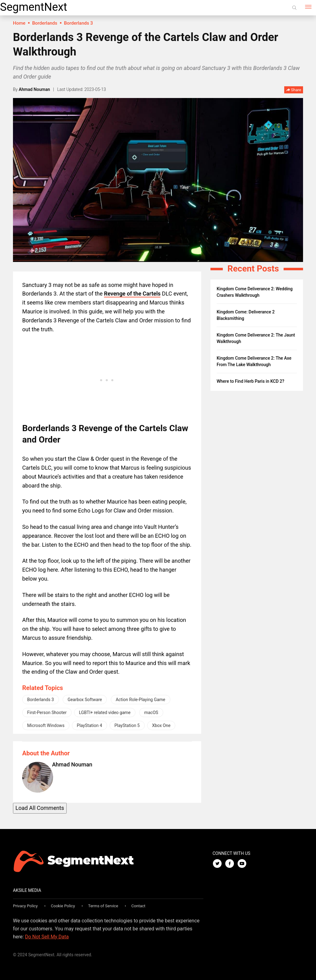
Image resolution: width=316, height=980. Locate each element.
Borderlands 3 (41, 700)
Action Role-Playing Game (141, 700)
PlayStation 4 (89, 725)
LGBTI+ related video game (105, 713)
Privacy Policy (25, 906)
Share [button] (294, 90)
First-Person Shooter (47, 713)
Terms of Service (103, 906)
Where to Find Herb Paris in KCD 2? (250, 381)
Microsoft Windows (46, 725)
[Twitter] (219, 864)
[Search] (294, 8)
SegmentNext (33, 7)
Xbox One (161, 725)
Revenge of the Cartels (132, 294)
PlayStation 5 (127, 725)
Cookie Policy (63, 906)
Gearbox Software (85, 700)
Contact (138, 906)
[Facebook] (231, 864)
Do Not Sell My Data (47, 937)
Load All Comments (40, 808)
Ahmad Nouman (34, 89)
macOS (151, 713)
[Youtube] (243, 864)
